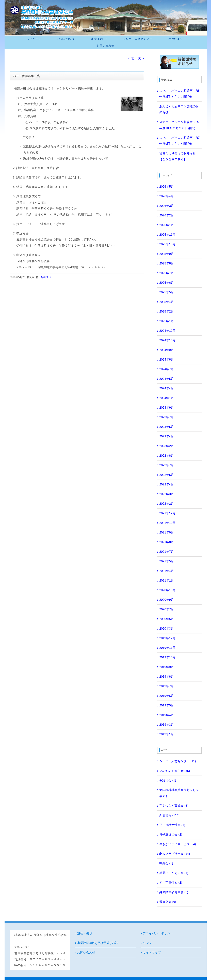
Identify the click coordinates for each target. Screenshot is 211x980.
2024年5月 (167, 379)
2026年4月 (167, 196)
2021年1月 (167, 581)
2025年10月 (167, 244)
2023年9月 (167, 408)
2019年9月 (167, 667)
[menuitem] (35, 39)
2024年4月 (167, 388)
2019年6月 (167, 696)
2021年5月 (167, 561)
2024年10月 (167, 340)
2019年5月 (167, 705)
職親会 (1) (166, 863)
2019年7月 (167, 686)
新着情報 (46, 277)
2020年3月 (167, 629)
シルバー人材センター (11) (178, 761)
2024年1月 (167, 398)
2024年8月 (167, 360)
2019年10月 (167, 657)
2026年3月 (167, 206)
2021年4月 (167, 571)
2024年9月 (167, 350)
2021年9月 (167, 532)
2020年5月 (167, 619)
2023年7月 (167, 417)
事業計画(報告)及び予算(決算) (97, 943)
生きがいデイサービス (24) (178, 844)
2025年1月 (167, 321)
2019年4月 (167, 715)
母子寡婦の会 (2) (171, 835)
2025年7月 (167, 273)
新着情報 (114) (169, 815)
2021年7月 (167, 552)
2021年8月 (167, 542)
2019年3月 (167, 725)
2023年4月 (167, 436)
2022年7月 (167, 465)
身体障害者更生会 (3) (174, 892)
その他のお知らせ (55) (175, 771)
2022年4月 (167, 484)
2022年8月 (167, 456)
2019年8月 (167, 677)
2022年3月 (167, 494)
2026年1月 (167, 225)
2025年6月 (167, 283)
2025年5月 (167, 292)
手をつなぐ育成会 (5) (174, 806)
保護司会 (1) (168, 780)
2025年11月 (167, 235)
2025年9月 (167, 254)
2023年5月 (167, 427)
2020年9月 (167, 600)
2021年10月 (167, 523)
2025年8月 (167, 263)
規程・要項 (85, 933)
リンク (147, 943)
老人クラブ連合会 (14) (175, 854)
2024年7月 (167, 369)
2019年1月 (167, 734)
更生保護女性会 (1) (172, 825)
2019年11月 (167, 648)
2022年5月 (167, 475)
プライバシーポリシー (158, 933)
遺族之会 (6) (168, 902)
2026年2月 (167, 215)
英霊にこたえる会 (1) (174, 873)
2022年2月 (167, 504)
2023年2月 (167, 446)
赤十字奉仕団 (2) (171, 883)
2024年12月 (167, 331)
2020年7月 (167, 609)
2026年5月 (167, 187)
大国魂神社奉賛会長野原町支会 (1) (179, 793)
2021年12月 (167, 513)
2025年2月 (167, 311)
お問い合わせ (86, 953)
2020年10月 (167, 590)
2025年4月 (167, 302)
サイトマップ (152, 953)
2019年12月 (167, 638)
